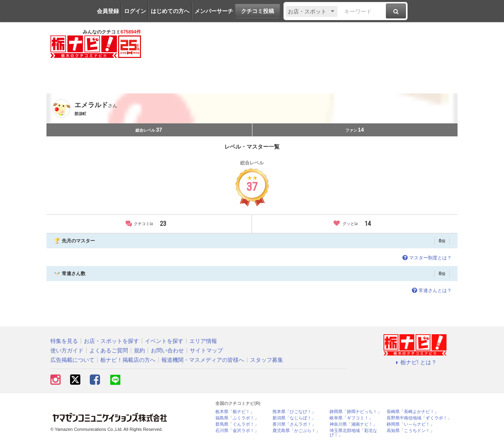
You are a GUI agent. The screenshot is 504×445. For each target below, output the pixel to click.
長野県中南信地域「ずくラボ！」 (419, 418)
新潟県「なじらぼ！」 (294, 418)
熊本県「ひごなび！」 (294, 412)
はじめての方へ (170, 11)
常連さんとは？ (431, 290)
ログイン (135, 11)
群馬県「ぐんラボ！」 (237, 424)
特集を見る (64, 341)
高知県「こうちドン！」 (410, 431)
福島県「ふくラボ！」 (237, 418)
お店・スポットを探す (111, 341)
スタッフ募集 (267, 360)
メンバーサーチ (214, 11)
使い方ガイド (67, 350)
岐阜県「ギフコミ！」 (351, 418)
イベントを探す (164, 341)
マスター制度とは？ (426, 258)
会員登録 (108, 11)
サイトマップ (206, 350)
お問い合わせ (167, 350)
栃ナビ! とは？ (415, 362)
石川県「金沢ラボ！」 (237, 431)
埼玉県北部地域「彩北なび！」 (353, 433)
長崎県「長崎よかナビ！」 (413, 412)
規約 (139, 350)
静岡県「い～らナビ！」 (410, 424)
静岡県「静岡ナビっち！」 (356, 412)
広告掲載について (72, 360)
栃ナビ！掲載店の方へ (128, 360)
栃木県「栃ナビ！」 (235, 412)
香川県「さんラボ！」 (294, 424)
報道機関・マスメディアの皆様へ (203, 360)
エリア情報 (203, 341)
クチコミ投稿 (258, 11)
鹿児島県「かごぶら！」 (296, 431)
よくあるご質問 (109, 350)
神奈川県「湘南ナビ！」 (353, 424)
